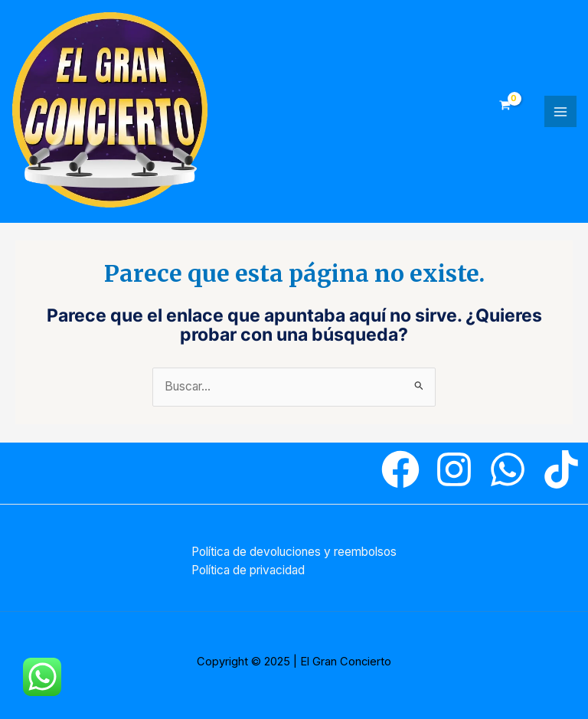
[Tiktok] (561, 469)
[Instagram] (454, 469)
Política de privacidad (248, 570)
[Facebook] (400, 469)
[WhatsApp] (508, 469)
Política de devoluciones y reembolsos (294, 552)
